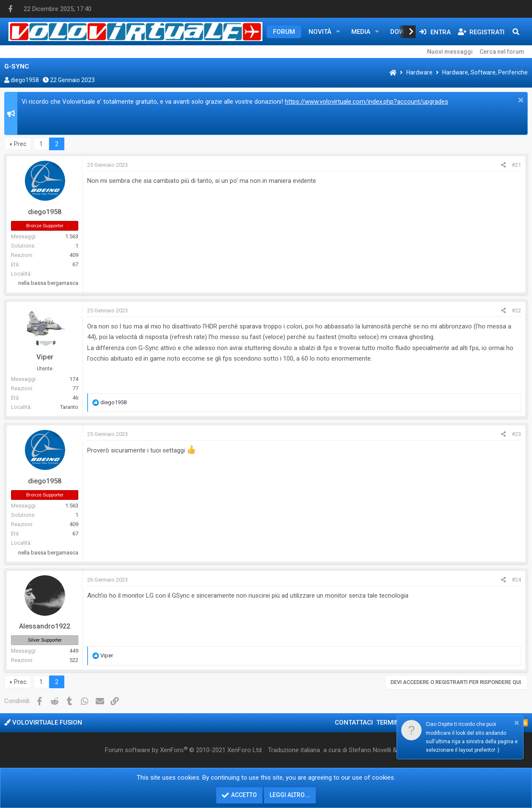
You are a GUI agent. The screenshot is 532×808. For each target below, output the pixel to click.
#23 (516, 434)
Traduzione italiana (294, 750)
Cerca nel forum (502, 52)
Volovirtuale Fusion (43, 723)
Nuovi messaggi (450, 52)
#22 (516, 310)
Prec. (21, 144)
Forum (284, 32)
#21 (516, 165)
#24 (516, 580)
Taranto (69, 407)
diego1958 (25, 80)
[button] (338, 32)
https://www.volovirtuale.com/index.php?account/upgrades (367, 102)
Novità (320, 32)
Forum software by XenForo (184, 750)
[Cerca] (516, 32)
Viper (45, 357)
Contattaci (354, 723)
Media (361, 32)
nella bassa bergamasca (48, 283)
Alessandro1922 (45, 626)
